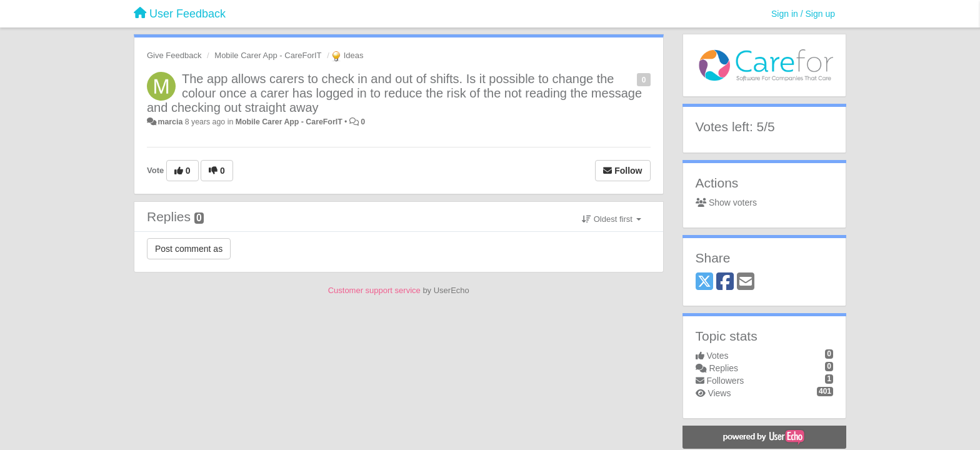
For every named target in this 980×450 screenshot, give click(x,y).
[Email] (746, 282)
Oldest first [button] (611, 219)
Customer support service (374, 290)
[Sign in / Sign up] (803, 14)
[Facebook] (725, 282)
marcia (170, 122)
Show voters (726, 202)
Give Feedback (174, 55)
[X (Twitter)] (704, 282)
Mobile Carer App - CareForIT (268, 55)
